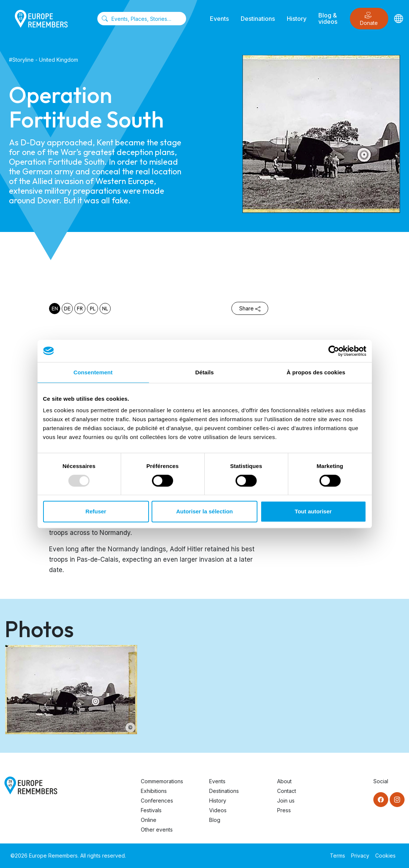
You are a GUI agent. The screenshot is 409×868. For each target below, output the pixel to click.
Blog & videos (328, 18)
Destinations (258, 19)
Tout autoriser (313, 511)
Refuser (96, 511)
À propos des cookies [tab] (316, 372)
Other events (157, 830)
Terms (337, 856)
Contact (287, 791)
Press (284, 810)
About (284, 781)
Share (250, 308)
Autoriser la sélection (204, 511)
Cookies (385, 856)
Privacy (360, 856)
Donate (369, 19)
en (55, 309)
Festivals (151, 810)
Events (219, 19)
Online (149, 820)
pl (93, 309)
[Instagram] (397, 800)
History (297, 19)
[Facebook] (381, 800)
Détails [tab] (205, 372)
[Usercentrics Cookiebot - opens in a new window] (334, 351)
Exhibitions (154, 791)
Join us (286, 801)
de (67, 309)
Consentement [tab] (93, 372)
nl (105, 309)
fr (80, 309)
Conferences (157, 801)
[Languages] (399, 18)
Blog (215, 820)
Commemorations (162, 781)
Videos (218, 810)
